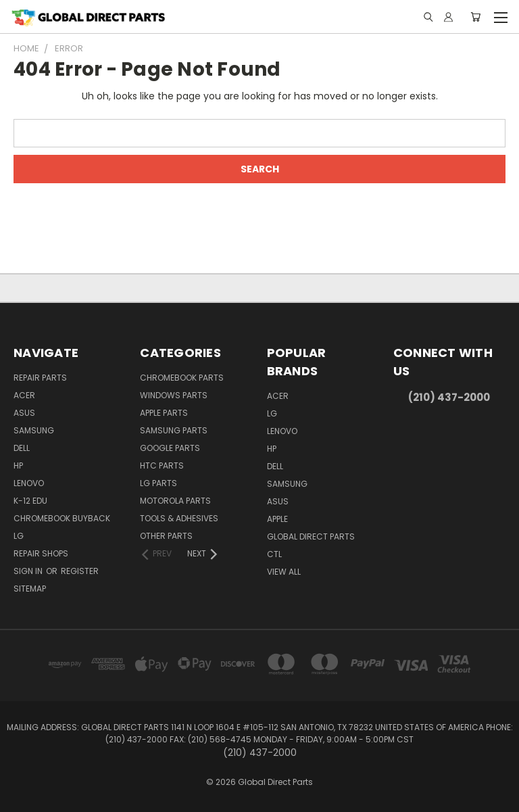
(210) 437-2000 (449, 397)
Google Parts (170, 448)
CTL (274, 554)
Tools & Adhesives (179, 518)
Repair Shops (41, 553)
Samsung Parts (174, 430)
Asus (24, 413)
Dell (22, 448)
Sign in (29, 571)
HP (18, 465)
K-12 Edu (30, 501)
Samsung (34, 430)
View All (284, 572)
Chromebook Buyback (62, 518)
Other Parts (166, 536)
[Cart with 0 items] (475, 17)
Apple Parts (164, 413)
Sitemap (30, 589)
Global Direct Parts (311, 536)
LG (19, 536)
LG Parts (158, 483)
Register (80, 571)
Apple (277, 519)
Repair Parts (40, 378)
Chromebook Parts (182, 378)
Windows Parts (174, 395)
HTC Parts (162, 465)
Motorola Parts (175, 501)
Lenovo (29, 483)
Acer (24, 395)
